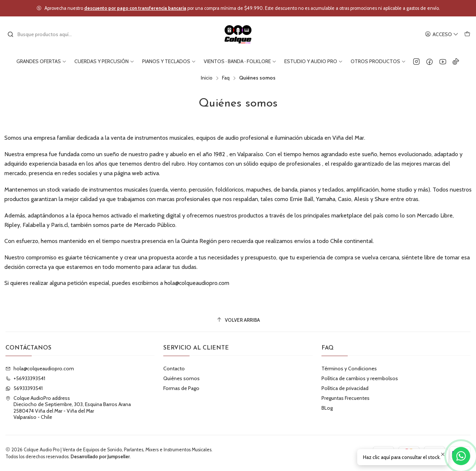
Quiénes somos (182, 378)
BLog (327, 408)
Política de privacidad (345, 388)
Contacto (174, 368)
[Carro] (467, 34)
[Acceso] (442, 34)
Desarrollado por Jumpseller (100, 457)
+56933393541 (25, 378)
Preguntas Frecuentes (346, 398)
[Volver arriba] (238, 320)
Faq (226, 78)
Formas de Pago (181, 388)
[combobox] (44, 34)
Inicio (207, 78)
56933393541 (24, 388)
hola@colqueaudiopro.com (40, 368)
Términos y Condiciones (349, 368)
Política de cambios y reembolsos (360, 378)
